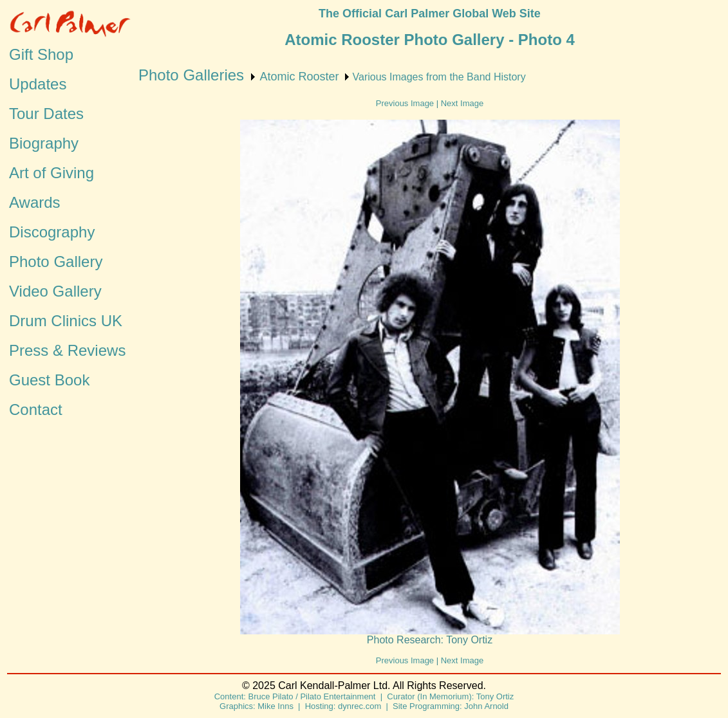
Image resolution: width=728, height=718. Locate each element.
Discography (52, 232)
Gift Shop (41, 54)
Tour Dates (46, 114)
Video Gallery (55, 291)
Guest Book (49, 380)
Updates (38, 84)
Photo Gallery (56, 262)
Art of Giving (51, 173)
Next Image (462, 103)
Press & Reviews (67, 350)
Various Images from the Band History (439, 77)
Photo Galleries (191, 75)
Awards (35, 202)
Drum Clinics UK (66, 321)
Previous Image (405, 103)
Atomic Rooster (299, 77)
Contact (36, 410)
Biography (44, 143)
